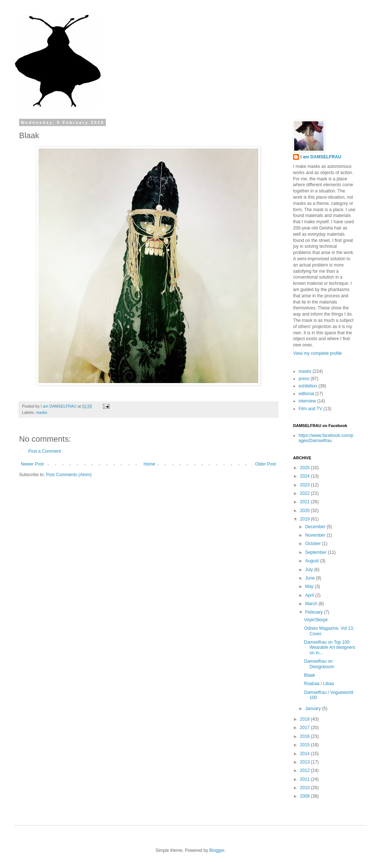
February (315, 612)
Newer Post (32, 464)
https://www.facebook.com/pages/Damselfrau (326, 438)
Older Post (265, 464)
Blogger (217, 850)
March (312, 604)
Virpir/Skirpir (316, 620)
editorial (306, 394)
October (314, 544)
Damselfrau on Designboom (319, 664)
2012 (306, 770)
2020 (306, 511)
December (316, 527)
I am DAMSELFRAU (321, 157)
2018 (306, 719)
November (316, 535)
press (304, 379)
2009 (306, 796)
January (314, 709)
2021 (306, 502)
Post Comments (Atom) (69, 475)
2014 (306, 754)
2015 (306, 745)
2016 (306, 736)
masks (42, 412)
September (317, 552)
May (310, 586)
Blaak (310, 675)
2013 (306, 762)
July (310, 570)
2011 (306, 779)
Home (149, 464)
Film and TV (310, 409)
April (310, 595)
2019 (306, 519)
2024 (306, 476)
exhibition (308, 386)
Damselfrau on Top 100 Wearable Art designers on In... (330, 648)
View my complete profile (317, 353)
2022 (306, 493)
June (310, 578)
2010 (306, 788)
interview (307, 401)
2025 (306, 468)
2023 (306, 485)
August (313, 561)
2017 (306, 728)
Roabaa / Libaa (319, 684)
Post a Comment (45, 451)
